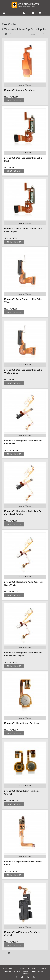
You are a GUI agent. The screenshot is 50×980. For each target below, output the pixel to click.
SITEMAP (42, 971)
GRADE (34, 968)
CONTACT (42, 968)
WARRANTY (26, 971)
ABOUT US (13, 968)
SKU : (7, 97)
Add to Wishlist (25, 85)
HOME (5, 968)
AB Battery (25, 974)
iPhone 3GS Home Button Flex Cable (22, 723)
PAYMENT (16, 971)
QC (29, 968)
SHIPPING (7, 971)
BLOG (34, 971)
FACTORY (22, 968)
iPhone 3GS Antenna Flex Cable (19, 90)
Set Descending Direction (47, 34)
